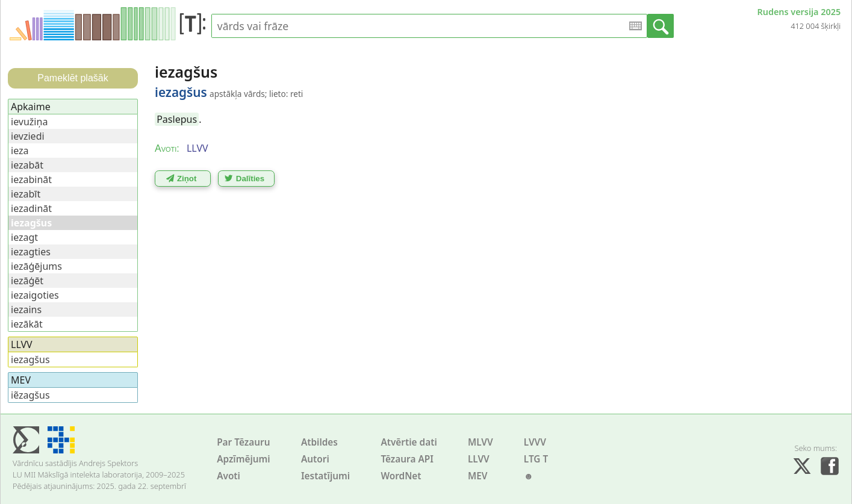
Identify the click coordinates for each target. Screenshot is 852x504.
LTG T (536, 459)
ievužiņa (29, 122)
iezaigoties (35, 295)
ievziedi (28, 136)
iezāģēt (27, 281)
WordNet (401, 476)
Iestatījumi (325, 476)
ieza (20, 151)
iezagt (24, 237)
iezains (26, 310)
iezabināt (31, 179)
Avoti (229, 476)
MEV (478, 476)
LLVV (479, 459)
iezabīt (26, 194)
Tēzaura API (407, 459)
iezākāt (27, 324)
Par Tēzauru (243, 442)
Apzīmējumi (244, 459)
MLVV (480, 442)
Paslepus (177, 119)
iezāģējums (36, 266)
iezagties (31, 252)
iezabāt (27, 165)
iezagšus (30, 359)
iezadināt (31, 208)
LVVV (535, 442)
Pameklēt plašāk (73, 78)
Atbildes (319, 442)
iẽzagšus (30, 395)
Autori (315, 459)
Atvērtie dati (409, 442)
